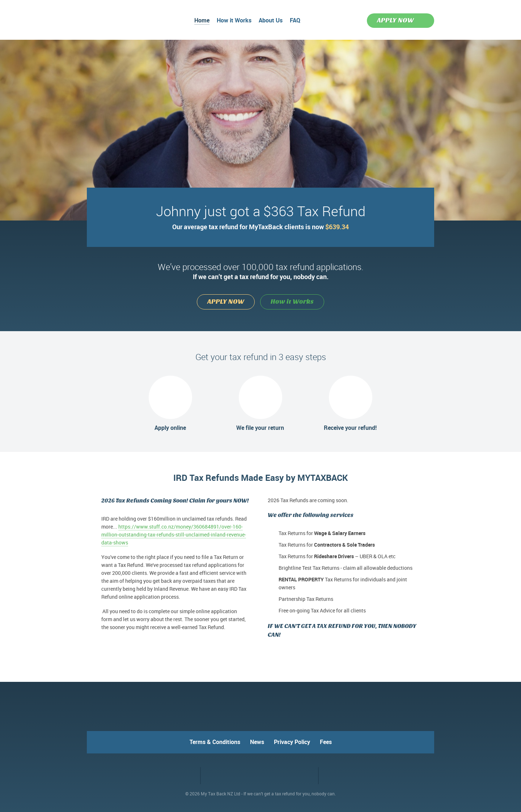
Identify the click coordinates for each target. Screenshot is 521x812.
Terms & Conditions (215, 742)
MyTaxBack (110, 19)
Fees (326, 742)
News (257, 742)
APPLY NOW (395, 20)
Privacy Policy (292, 742)
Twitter (189, 775)
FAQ (295, 21)
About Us (271, 21)
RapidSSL (289, 776)
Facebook (176, 775)
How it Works (234, 21)
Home (202, 21)
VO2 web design (338, 776)
